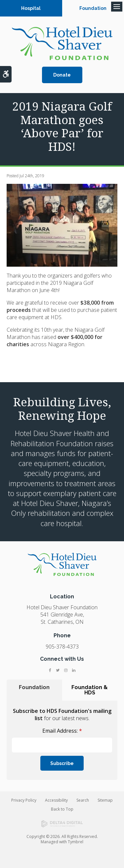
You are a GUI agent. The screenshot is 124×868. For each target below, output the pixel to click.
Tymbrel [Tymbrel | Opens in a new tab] (76, 842)
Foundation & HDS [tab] (90, 690)
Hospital (31, 8)
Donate (62, 75)
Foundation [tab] (34, 687)
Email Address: (62, 731)
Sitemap (105, 800)
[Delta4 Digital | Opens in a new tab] (62, 824)
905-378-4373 (62, 647)
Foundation (93, 8)
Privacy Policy (24, 800)
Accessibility (56, 800)
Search (83, 800)
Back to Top (62, 809)
